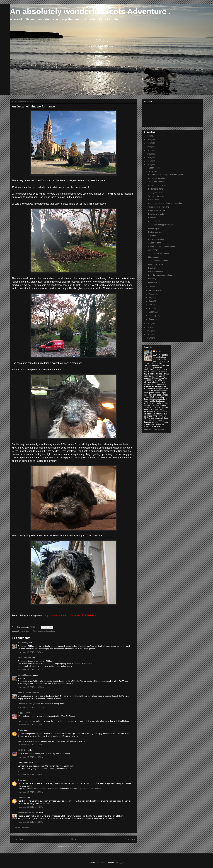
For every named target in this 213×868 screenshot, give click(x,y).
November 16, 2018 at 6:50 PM (31, 822)
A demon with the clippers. (159, 254)
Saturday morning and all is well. (162, 275)
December (153, 168)
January (152, 319)
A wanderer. (153, 236)
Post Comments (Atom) (79, 846)
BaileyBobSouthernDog (28, 812)
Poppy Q (22, 713)
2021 (149, 154)
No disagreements (156, 271)
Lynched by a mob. (156, 214)
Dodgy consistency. (156, 189)
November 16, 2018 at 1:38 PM (31, 745)
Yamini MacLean (25, 675)
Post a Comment (22, 827)
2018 (149, 165)
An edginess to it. (155, 193)
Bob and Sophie (25, 631)
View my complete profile (154, 429)
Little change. (154, 257)
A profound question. (157, 178)
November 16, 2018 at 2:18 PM (31, 757)
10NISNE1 (22, 750)
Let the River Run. (156, 264)
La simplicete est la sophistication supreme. (166, 175)
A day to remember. (156, 239)
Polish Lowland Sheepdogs (44, 631)
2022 (149, 150)
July (151, 298)
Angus (159, 351)
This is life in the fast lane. (159, 207)
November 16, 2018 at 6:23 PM (31, 792)
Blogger (120, 863)
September (153, 290)
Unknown (22, 797)
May (151, 305)
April (151, 308)
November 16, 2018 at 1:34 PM (31, 725)
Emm (20, 780)
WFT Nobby (23, 643)
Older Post (130, 839)
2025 (149, 140)
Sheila (20, 730)
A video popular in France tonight (162, 246)
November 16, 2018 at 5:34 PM (31, 775)
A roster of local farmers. (158, 261)
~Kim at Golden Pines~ (28, 693)
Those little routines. (157, 182)
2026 (149, 136)
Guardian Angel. (155, 282)
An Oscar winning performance (161, 225)
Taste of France (25, 658)
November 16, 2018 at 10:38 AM (31, 687)
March (152, 312)
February (153, 316)
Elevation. (152, 268)
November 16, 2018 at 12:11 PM (31, 707)
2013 (149, 338)
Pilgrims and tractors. (157, 210)
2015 (149, 331)
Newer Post (18, 839)
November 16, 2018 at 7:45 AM (30, 652)
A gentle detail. (154, 221)
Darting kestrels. (155, 232)
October (152, 287)
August (152, 294)
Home (74, 839)
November (153, 171)
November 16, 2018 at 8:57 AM (30, 670)
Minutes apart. (154, 228)
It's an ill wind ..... (155, 200)
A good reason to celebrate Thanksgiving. (165, 203)
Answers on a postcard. (158, 185)
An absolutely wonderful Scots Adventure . (90, 11)
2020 (149, 158)
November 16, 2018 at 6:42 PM (31, 807)
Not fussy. (152, 279)
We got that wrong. (156, 196)
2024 (149, 143)
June (151, 301)
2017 (149, 324)
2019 (149, 161)
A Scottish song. (155, 243)
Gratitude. (152, 218)
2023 (149, 147)
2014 (149, 334)
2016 (149, 327)
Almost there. (154, 250)
